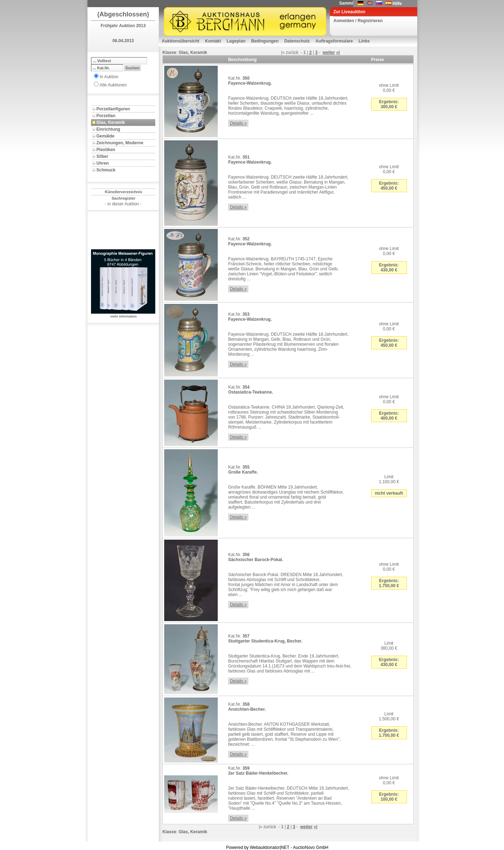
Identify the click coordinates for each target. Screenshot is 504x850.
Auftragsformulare (334, 41)
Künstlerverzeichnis (124, 192)
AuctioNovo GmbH (311, 847)
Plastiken (106, 150)
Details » (238, 123)
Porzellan (106, 116)
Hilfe (397, 4)
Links (364, 41)
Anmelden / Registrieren (358, 21)
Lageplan (236, 41)
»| (338, 52)
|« (283, 52)
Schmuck (106, 170)
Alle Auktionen (113, 85)
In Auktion (109, 77)
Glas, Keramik (111, 122)
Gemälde (105, 136)
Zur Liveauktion (349, 12)
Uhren (103, 163)
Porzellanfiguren (113, 109)
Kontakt (213, 41)
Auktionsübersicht (180, 41)
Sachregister (124, 198)
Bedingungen (265, 41)
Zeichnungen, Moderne (120, 143)
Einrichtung (108, 129)
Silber (102, 156)
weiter (329, 52)
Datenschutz (297, 41)
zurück (292, 52)
